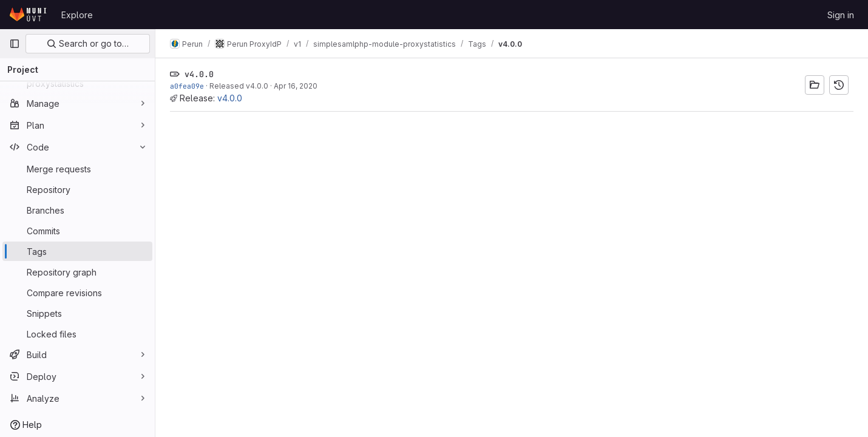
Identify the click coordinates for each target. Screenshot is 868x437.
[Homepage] (29, 15)
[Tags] (77, 251)
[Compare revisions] (77, 293)
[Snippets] (77, 313)
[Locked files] (77, 334)
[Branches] (77, 210)
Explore (77, 15)
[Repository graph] (77, 272)
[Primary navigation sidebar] (15, 44)
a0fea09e (187, 86)
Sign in (841, 15)
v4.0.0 (230, 98)
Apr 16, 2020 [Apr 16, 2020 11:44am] (296, 86)
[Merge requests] (77, 169)
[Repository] (77, 189)
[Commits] (77, 231)
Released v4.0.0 (239, 86)
